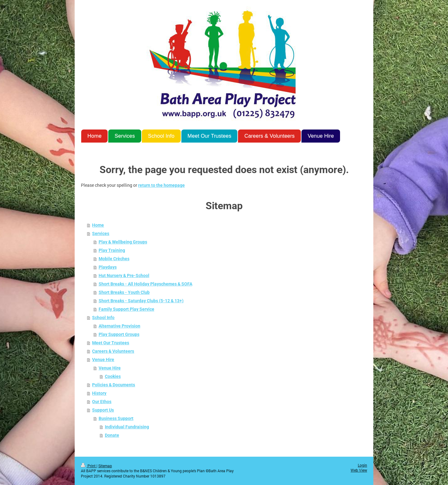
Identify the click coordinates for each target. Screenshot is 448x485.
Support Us (103, 410)
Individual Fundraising (127, 427)
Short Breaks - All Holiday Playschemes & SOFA (145, 284)
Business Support (116, 418)
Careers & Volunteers (113, 351)
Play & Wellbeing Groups (123, 242)
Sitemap (105, 466)
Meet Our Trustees (111, 343)
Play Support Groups (119, 334)
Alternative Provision (119, 326)
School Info (103, 318)
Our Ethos (102, 402)
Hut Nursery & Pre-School (124, 275)
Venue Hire (103, 360)
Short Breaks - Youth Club (124, 292)
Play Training (112, 250)
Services (101, 233)
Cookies (113, 376)
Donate (112, 435)
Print (89, 466)
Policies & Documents (114, 385)
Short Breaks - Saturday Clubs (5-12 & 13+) (141, 301)
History (99, 393)
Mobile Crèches (114, 259)
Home (98, 225)
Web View (359, 470)
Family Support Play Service (126, 309)
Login (362, 465)
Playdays (108, 267)
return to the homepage (161, 185)
